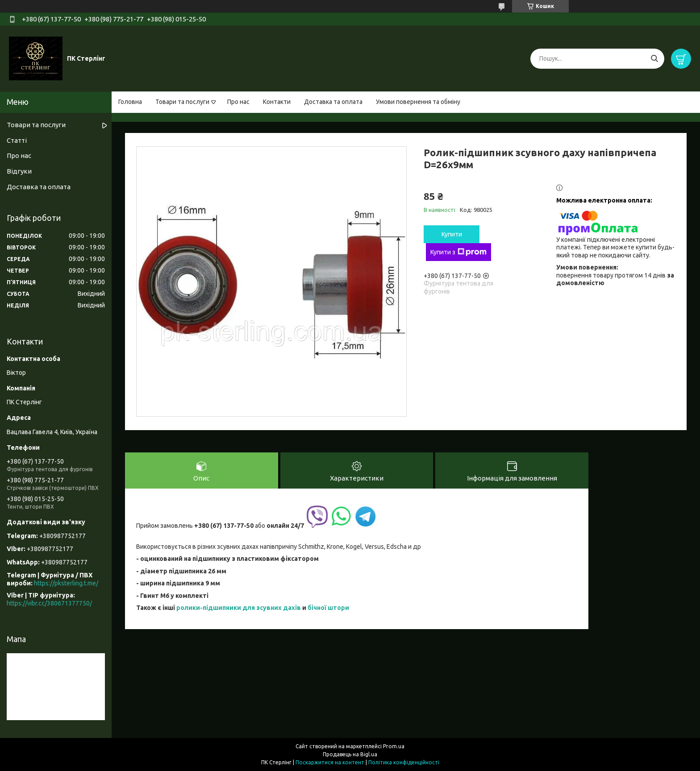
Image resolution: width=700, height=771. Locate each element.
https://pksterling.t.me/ (66, 583)
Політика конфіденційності (404, 762)
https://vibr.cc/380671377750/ (49, 603)
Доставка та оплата (333, 102)
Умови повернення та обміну (418, 102)
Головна (130, 102)
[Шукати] (654, 59)
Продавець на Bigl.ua (350, 754)
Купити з (458, 252)
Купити (452, 234)
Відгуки (19, 171)
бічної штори (328, 608)
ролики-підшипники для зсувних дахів (239, 608)
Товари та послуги (182, 102)
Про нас (238, 102)
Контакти (277, 102)
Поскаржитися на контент (330, 762)
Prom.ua (394, 746)
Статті (17, 140)
